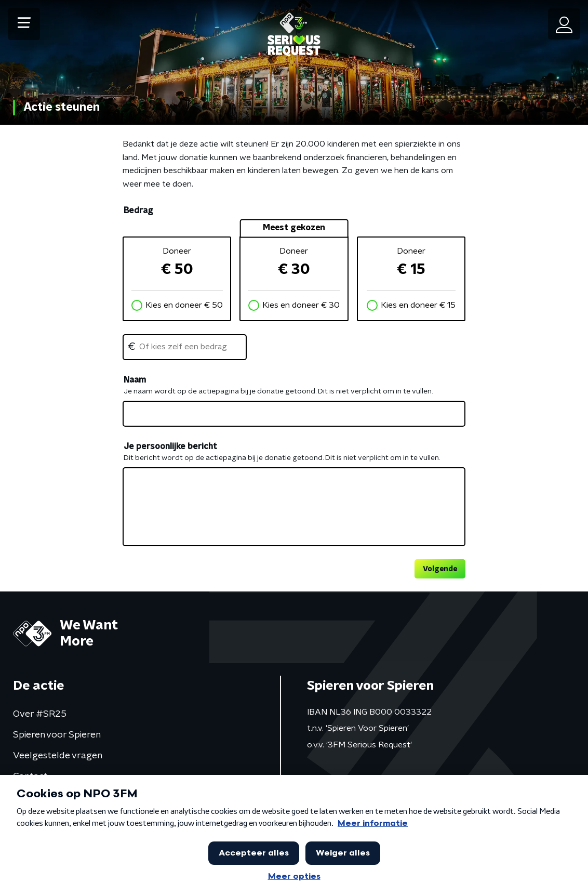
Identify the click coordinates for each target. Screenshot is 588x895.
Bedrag (138, 210)
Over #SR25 (40, 714)
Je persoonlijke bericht (170, 446)
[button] (24, 24)
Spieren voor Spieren (57, 735)
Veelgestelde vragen (58, 756)
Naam (135, 380)
